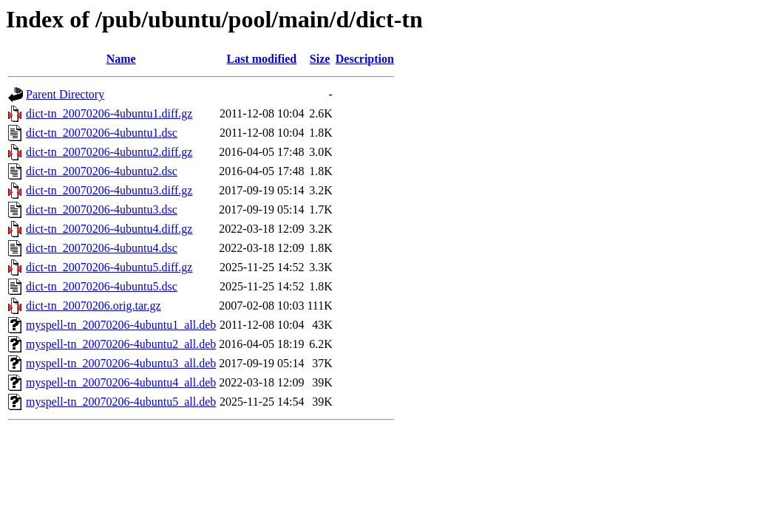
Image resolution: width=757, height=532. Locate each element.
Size (320, 59)
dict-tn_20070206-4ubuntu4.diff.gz (109, 229)
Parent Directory (65, 94)
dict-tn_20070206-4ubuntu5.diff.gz (109, 267)
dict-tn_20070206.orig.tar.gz (94, 306)
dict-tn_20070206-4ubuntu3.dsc (102, 209)
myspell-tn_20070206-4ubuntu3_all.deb (121, 363)
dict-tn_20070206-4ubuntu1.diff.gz (109, 113)
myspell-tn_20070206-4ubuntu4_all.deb (121, 382)
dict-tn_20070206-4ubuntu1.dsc (102, 133)
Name (121, 59)
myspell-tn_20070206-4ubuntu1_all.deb (121, 325)
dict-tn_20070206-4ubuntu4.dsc (102, 248)
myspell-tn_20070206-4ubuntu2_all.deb (121, 344)
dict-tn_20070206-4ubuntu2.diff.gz (109, 152)
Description (365, 59)
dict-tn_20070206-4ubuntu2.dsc (102, 171)
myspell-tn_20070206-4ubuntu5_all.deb (121, 402)
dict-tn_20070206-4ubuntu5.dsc (102, 286)
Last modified (262, 59)
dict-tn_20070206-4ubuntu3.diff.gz (109, 190)
